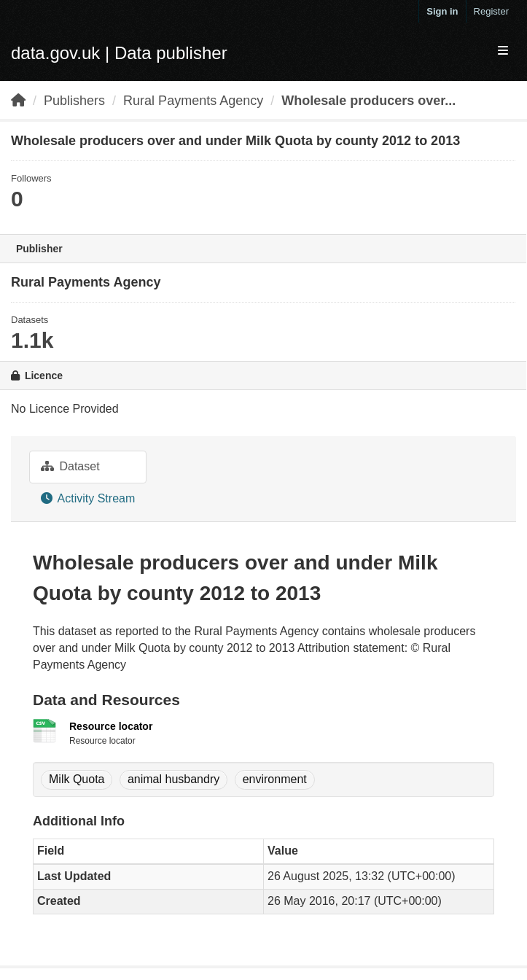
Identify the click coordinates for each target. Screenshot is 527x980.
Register (491, 11)
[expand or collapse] (503, 51)
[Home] (18, 101)
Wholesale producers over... (368, 101)
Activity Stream (88, 498)
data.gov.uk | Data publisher (119, 53)
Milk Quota (77, 779)
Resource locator (111, 726)
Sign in (442, 11)
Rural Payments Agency (193, 101)
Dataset (70, 466)
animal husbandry (173, 779)
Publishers (74, 101)
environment (275, 779)
